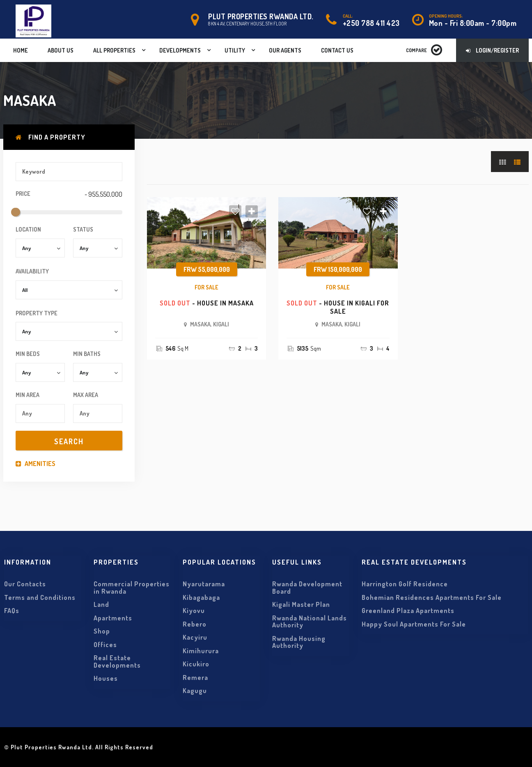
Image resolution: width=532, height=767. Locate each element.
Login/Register (492, 50)
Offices (105, 645)
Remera (195, 677)
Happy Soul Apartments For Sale (414, 624)
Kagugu (195, 691)
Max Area (86, 395)
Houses (106, 678)
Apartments (113, 618)
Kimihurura (201, 651)
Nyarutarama (204, 584)
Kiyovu (194, 611)
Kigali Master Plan (301, 604)
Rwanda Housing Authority (299, 642)
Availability (32, 271)
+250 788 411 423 (371, 23)
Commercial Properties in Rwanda (132, 588)
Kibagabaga (201, 597)
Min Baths (87, 354)
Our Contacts (25, 584)
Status (83, 229)
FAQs (12, 611)
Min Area (28, 395)
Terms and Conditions (40, 597)
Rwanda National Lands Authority (310, 622)
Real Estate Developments (117, 661)
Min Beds (28, 354)
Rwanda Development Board (307, 588)
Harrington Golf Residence (405, 584)
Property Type (37, 313)
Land (101, 604)
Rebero (195, 624)
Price (23, 194)
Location (28, 229)
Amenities (36, 464)
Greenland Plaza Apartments (408, 611)
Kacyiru (195, 637)
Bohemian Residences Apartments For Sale (432, 597)
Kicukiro (196, 664)
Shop (102, 631)
